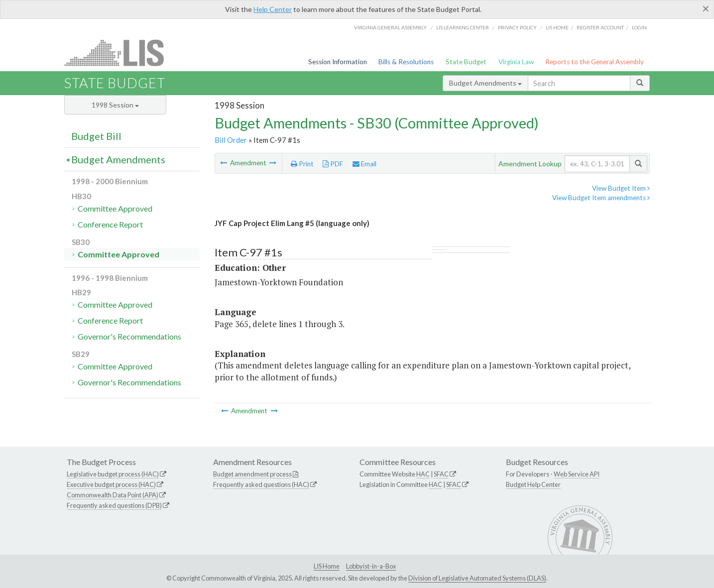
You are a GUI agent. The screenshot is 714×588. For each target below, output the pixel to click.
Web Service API (577, 474)
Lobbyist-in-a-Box (371, 566)
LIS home (557, 27)
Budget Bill (96, 136)
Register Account (600, 27)
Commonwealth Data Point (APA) (113, 495)
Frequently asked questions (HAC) (261, 484)
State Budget (466, 62)
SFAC (441, 474)
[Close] (706, 8)
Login (639, 27)
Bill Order (231, 140)
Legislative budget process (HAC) (113, 474)
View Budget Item (621, 188)
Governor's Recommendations (129, 336)
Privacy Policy (517, 27)
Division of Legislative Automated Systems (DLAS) (477, 578)
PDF (333, 164)
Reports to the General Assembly (595, 62)
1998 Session (115, 105)
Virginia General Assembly (390, 27)
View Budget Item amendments (601, 198)
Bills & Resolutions (406, 62)
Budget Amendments (485, 83)
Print (302, 164)
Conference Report (110, 224)
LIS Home (327, 566)
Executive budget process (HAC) (111, 484)
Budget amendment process (252, 474)
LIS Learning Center (463, 27)
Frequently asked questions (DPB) (114, 505)
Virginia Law (516, 62)
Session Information (338, 62)
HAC (423, 474)
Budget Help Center (533, 484)
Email (364, 164)
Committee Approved (115, 208)
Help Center (273, 9)
